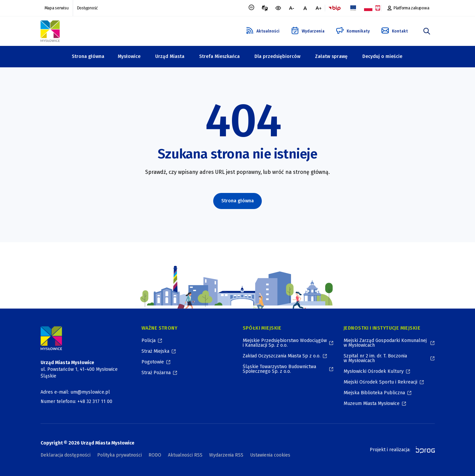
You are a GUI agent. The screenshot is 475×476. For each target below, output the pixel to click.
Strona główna (88, 56)
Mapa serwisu (57, 8)
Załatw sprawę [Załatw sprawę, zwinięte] (331, 56)
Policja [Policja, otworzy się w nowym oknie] (149, 341)
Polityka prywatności (120, 455)
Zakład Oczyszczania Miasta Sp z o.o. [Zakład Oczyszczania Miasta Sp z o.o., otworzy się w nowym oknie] (282, 356)
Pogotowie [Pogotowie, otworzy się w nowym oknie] (153, 362)
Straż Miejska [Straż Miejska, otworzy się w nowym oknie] (155, 351)
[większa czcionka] (318, 8)
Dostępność (88, 8)
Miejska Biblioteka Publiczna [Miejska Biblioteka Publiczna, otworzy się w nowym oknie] (374, 393)
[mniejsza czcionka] (292, 8)
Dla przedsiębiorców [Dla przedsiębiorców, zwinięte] (277, 56)
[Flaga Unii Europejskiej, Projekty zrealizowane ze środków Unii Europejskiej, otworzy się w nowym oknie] (353, 8)
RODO (155, 455)
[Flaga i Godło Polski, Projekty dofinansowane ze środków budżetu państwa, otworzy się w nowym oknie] (372, 8)
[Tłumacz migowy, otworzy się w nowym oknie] (265, 8)
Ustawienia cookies (270, 455)
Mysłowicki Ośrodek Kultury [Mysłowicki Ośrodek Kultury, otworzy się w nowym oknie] (374, 371)
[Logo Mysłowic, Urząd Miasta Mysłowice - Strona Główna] (50, 31)
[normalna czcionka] (305, 8)
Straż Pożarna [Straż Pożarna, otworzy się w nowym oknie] (156, 373)
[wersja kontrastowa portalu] (278, 8)
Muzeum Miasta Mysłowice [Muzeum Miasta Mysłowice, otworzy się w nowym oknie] (372, 403)
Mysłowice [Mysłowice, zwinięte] (129, 56)
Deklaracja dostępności (66, 455)
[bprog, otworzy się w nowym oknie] (423, 450)
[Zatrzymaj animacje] (251, 8)
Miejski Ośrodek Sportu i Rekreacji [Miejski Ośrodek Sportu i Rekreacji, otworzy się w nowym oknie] (380, 382)
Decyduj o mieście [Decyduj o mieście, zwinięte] (382, 56)
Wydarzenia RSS (226, 455)
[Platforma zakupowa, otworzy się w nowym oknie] (408, 8)
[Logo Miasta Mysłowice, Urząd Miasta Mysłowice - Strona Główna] (51, 338)
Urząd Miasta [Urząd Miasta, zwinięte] (170, 56)
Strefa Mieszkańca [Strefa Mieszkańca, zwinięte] (219, 56)
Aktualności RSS (185, 455)
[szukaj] (427, 31)
